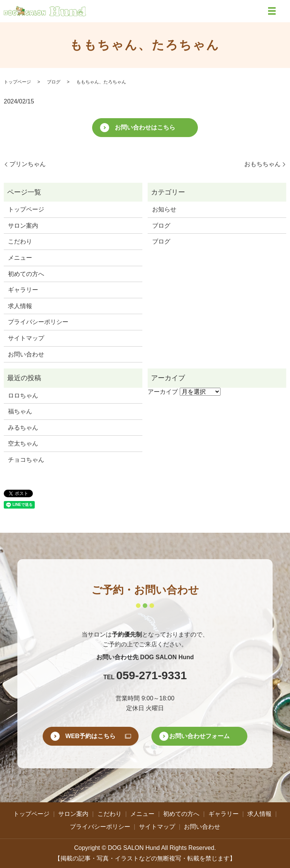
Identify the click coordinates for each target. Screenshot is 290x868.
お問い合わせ (26, 354)
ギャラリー (23, 290)
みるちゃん (23, 428)
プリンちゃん (28, 164)
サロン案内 (23, 226)
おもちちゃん (262, 164)
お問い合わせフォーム (199, 736)
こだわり (20, 241)
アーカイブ (163, 392)
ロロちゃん (23, 395)
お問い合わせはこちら (145, 127)
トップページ (17, 82)
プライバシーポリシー (38, 322)
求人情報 (20, 306)
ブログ (54, 82)
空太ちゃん (23, 443)
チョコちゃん (26, 460)
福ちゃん (20, 411)
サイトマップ (26, 338)
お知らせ (164, 209)
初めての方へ (26, 274)
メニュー (20, 258)
